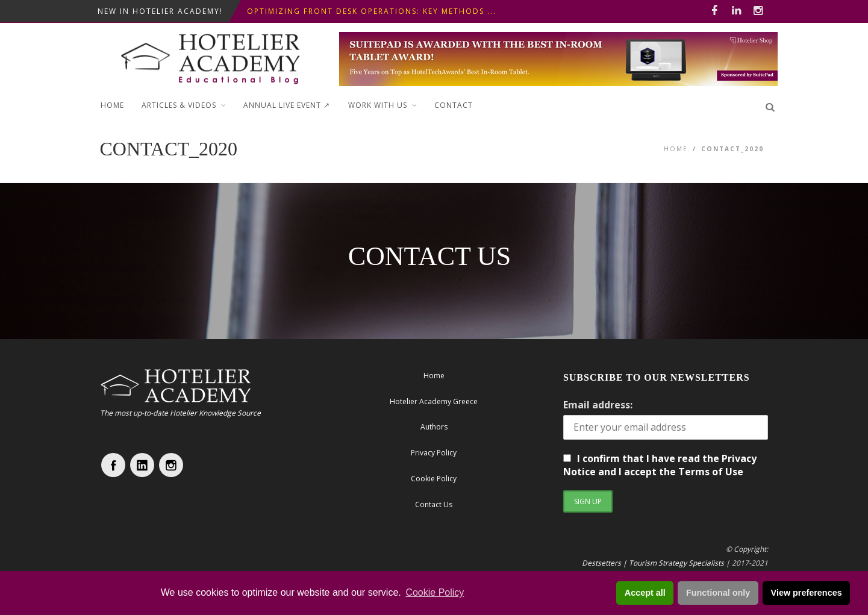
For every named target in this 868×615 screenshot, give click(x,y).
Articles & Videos (179, 105)
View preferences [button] (807, 593)
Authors (434, 427)
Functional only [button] (718, 593)
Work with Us (378, 105)
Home (112, 105)
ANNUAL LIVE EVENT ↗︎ (287, 105)
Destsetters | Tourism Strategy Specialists (653, 563)
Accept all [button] (645, 593)
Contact (454, 105)
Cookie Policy (435, 592)
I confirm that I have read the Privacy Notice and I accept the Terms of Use (660, 465)
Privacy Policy (434, 453)
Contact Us (434, 504)
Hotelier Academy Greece (434, 401)
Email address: (598, 405)
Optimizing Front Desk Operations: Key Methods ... (372, 11)
